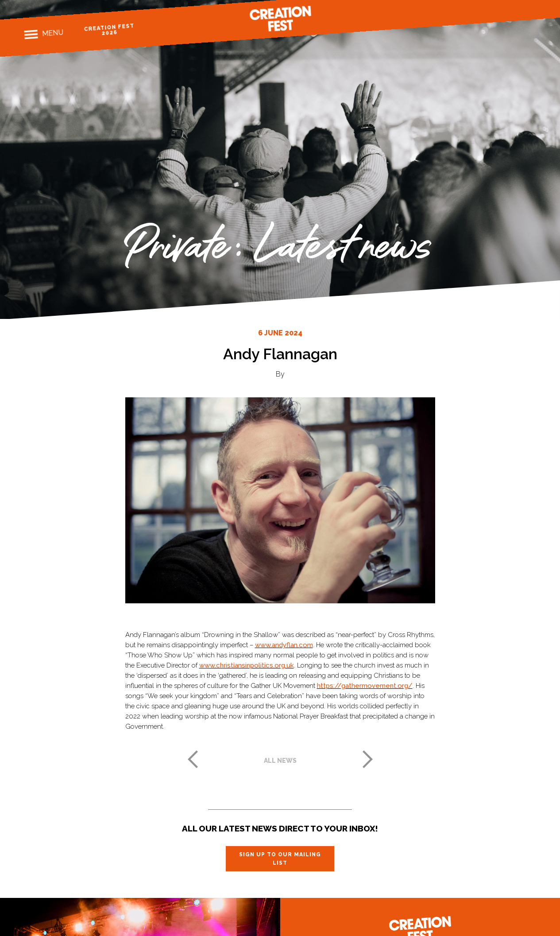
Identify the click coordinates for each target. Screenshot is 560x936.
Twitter (516, 11)
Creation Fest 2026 (109, 29)
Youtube (531, 10)
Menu (52, 33)
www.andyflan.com (284, 645)
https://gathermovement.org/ (365, 686)
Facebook (485, 13)
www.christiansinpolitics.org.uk (247, 665)
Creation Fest (280, 19)
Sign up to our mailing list (280, 858)
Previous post (193, 759)
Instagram (500, 12)
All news (280, 761)
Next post (368, 759)
